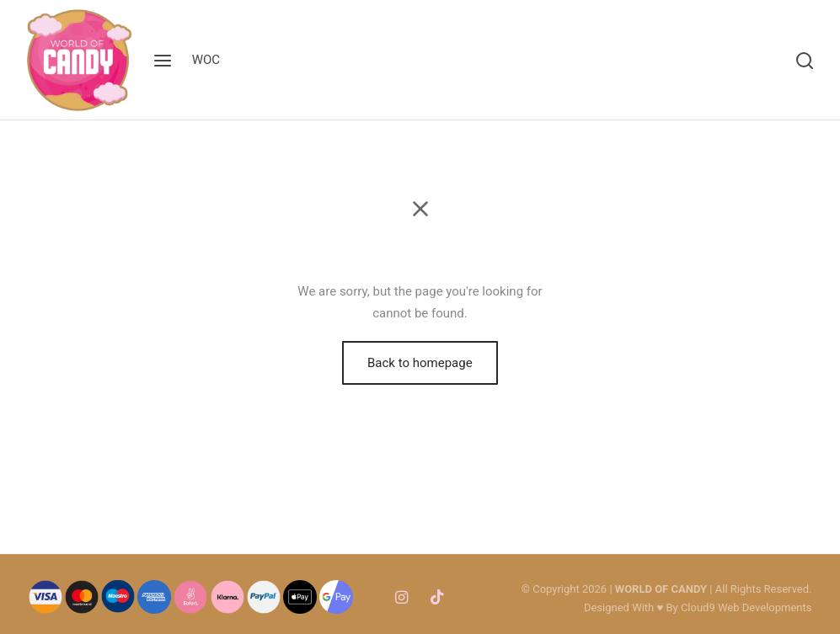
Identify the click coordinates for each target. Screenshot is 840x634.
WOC (206, 60)
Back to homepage (420, 363)
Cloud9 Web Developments (746, 607)
